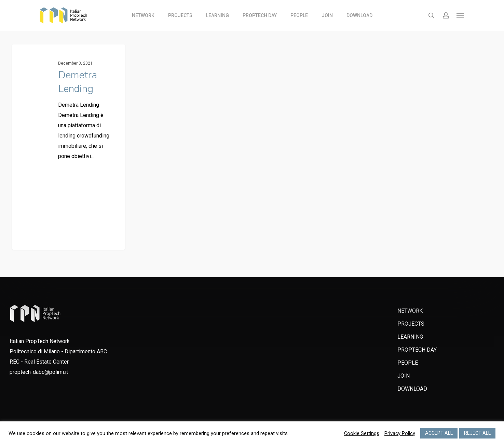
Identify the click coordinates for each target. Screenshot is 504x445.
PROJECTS (411, 324)
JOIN (404, 376)
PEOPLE (408, 363)
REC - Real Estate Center (39, 362)
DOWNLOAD (412, 389)
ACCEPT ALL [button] (439, 433)
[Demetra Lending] (69, 147)
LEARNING (410, 337)
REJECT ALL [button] (477, 433)
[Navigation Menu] (461, 15)
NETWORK (410, 311)
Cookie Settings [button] (362, 433)
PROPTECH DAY (417, 350)
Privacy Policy (400, 433)
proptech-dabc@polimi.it (39, 372)
